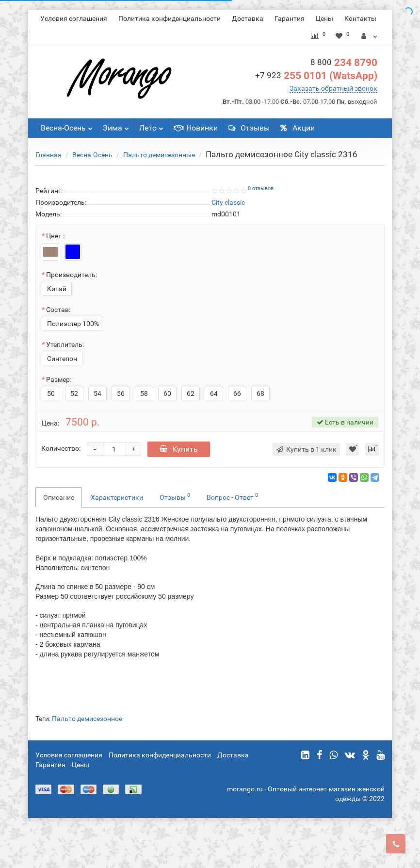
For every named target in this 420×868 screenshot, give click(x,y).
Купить (179, 449)
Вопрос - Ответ (232, 496)
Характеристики (117, 497)
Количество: (61, 448)
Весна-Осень (67, 125)
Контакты (360, 18)
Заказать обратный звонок (333, 88)
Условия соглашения (74, 18)
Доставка (248, 18)
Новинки (196, 128)
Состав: (58, 310)
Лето (151, 125)
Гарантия (290, 18)
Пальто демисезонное (87, 719)
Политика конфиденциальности (170, 18)
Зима (116, 125)
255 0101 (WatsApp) (316, 76)
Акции (297, 128)
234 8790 (344, 63)
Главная (48, 155)
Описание (59, 497)
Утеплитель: (65, 344)
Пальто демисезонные (159, 155)
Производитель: (72, 275)
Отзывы (249, 128)
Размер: (59, 379)
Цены (324, 18)
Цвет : (55, 236)
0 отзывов (261, 188)
